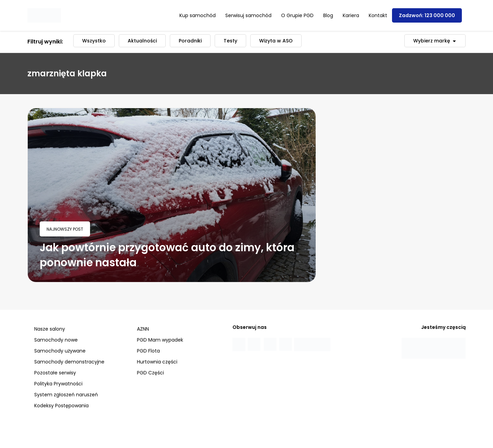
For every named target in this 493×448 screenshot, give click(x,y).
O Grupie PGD (297, 15)
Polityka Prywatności (58, 384)
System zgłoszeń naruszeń (66, 395)
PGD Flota (148, 351)
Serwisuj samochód (248, 15)
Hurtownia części (157, 362)
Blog (328, 15)
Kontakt (378, 15)
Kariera (351, 15)
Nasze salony (50, 329)
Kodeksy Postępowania (61, 406)
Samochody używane (60, 351)
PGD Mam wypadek (160, 340)
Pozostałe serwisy (55, 373)
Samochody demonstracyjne (69, 362)
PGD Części (150, 373)
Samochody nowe (56, 340)
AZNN (143, 329)
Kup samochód (198, 15)
